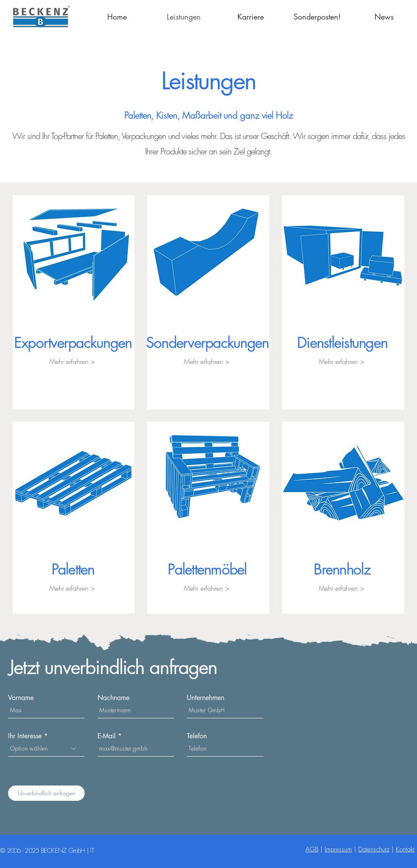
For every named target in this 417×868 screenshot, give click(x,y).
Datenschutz (374, 849)
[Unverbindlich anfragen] (46, 793)
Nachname (113, 698)
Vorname (21, 698)
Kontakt (405, 849)
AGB (312, 849)
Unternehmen (206, 698)
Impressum (338, 849)
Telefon (197, 736)
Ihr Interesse (25, 736)
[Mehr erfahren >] (72, 362)
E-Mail (107, 736)
